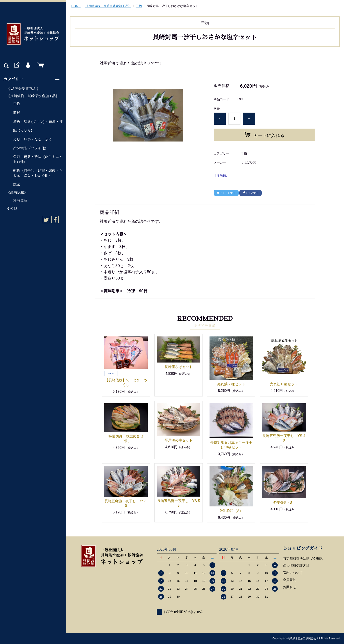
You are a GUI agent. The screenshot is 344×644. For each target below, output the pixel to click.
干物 (17, 104)
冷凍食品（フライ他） (31, 148)
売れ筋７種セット (231, 384)
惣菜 (17, 185)
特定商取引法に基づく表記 (303, 558)
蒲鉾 (17, 113)
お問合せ (290, 587)
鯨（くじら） (24, 131)
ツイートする (226, 193)
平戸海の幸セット (179, 440)
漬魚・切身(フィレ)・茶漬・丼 (38, 122)
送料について (293, 573)
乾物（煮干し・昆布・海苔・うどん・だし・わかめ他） (38, 173)
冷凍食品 (20, 201)
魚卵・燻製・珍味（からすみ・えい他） (38, 159)
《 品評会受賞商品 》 (23, 89)
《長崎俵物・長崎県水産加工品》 (33, 96)
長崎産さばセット (179, 367)
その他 (12, 209)
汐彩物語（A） (231, 511)
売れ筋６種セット (284, 384)
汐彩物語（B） (284, 502)
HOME (76, 6)
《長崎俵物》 (17, 193)
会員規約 (290, 580)
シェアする (251, 193)
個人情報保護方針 (296, 565)
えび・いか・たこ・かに (32, 140)
